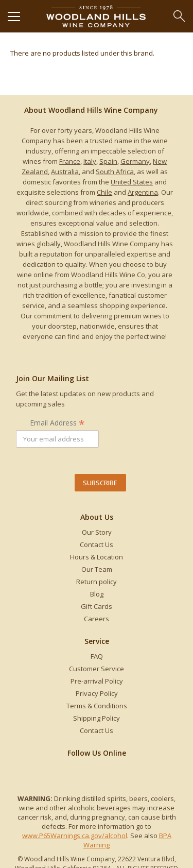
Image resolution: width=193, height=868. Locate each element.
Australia (65, 172)
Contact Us (97, 544)
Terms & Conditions (97, 706)
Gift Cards (97, 606)
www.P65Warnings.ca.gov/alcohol (75, 836)
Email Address (57, 423)
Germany (135, 161)
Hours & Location (97, 557)
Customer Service (97, 669)
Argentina (143, 192)
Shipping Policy (97, 718)
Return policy (97, 582)
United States (132, 182)
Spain (108, 161)
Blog (97, 594)
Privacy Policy (97, 693)
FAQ (97, 656)
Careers (97, 619)
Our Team (97, 569)
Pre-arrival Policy (97, 681)
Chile (104, 192)
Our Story (97, 532)
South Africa (115, 172)
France (70, 161)
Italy (90, 161)
